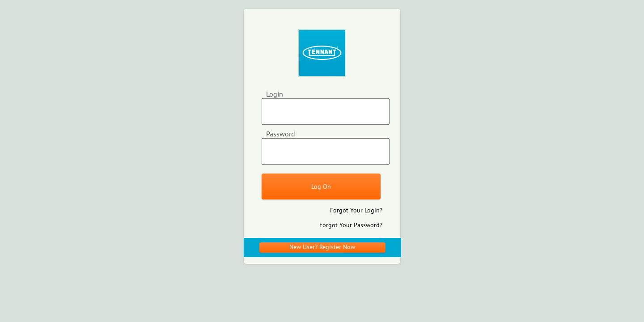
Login (275, 94)
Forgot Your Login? (356, 210)
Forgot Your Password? (351, 225)
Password (281, 134)
